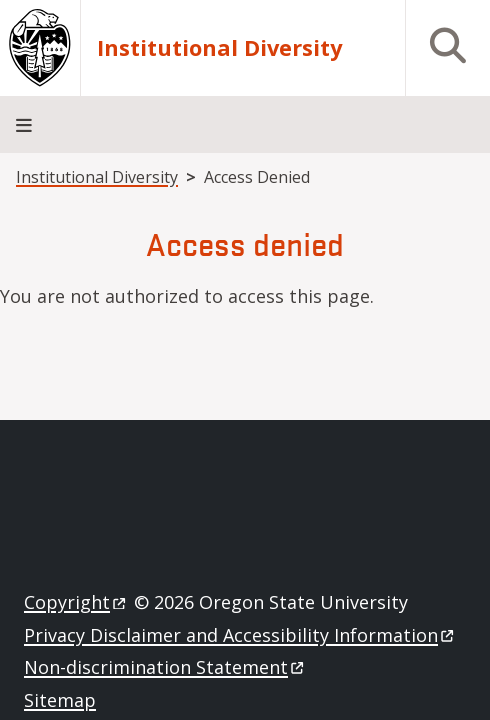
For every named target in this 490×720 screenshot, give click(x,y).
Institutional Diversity (219, 47)
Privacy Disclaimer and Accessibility (240, 635)
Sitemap (60, 700)
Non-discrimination (165, 667)
